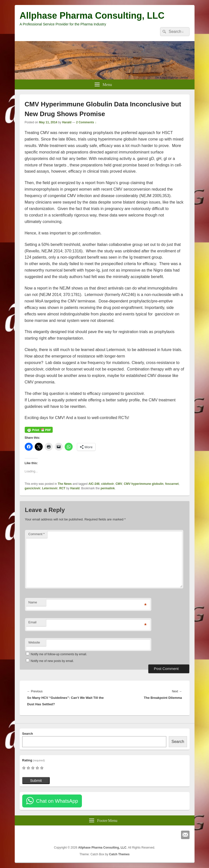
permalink (108, 488)
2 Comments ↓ (86, 122)
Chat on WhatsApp (57, 801)
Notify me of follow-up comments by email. (59, 654)
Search (28, 734)
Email (33, 622)
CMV (119, 484)
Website (34, 642)
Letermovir (50, 488)
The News (65, 484)
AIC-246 (94, 484)
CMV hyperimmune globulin (144, 484)
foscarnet (172, 484)
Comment (37, 534)
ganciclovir (33, 488)
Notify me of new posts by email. (52, 661)
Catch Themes (119, 854)
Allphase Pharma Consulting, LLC (92, 16)
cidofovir (107, 484)
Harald (67, 122)
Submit (36, 780)
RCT (62, 488)
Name (33, 602)
